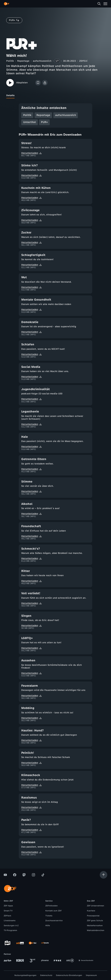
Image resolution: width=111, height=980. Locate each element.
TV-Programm (10, 930)
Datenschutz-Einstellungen (69, 975)
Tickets (49, 916)
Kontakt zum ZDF (53, 911)
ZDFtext (7, 916)
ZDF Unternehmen (96, 906)
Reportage (23, 61)
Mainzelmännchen (96, 930)
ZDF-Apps (8, 906)
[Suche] (99, 4)
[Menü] (105, 4)
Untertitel (30, 122)
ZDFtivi (83, 61)
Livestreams (10, 921)
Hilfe (48, 926)
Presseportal (93, 916)
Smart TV (8, 911)
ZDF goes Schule (95, 921)
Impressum (91, 975)
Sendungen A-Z (11, 926)
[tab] (10, 96)
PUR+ (44, 122)
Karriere (91, 911)
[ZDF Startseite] (7, 4)
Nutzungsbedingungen (25, 975)
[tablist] (56, 96)
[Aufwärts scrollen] (103, 875)
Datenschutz (46, 975)
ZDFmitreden (52, 906)
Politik (10, 61)
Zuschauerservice (54, 921)
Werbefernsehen (95, 926)
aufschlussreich (42, 61)
